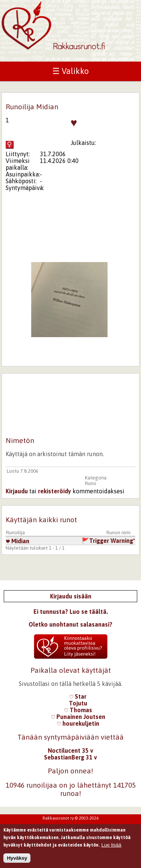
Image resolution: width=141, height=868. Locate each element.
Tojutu (78, 703)
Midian (18, 541)
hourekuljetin (78, 723)
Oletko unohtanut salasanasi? (70, 624)
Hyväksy (17, 860)
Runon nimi (118, 533)
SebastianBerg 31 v (70, 757)
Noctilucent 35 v (70, 750)
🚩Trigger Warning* (108, 541)
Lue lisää (111, 846)
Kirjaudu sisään (71, 596)
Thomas (78, 710)
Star (78, 696)
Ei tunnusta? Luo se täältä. (71, 612)
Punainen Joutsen (78, 717)
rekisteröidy (55, 491)
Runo (91, 483)
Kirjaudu (17, 491)
